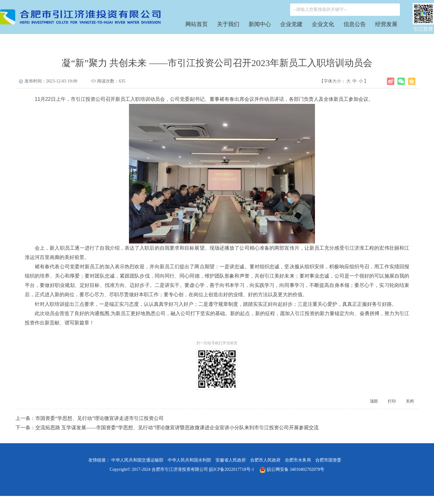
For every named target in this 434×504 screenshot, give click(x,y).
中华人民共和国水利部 (189, 460)
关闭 (410, 401)
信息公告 (355, 24)
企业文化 (323, 24)
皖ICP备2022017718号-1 (231, 469)
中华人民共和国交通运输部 (137, 460)
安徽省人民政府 (231, 460)
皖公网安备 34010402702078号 (292, 469)
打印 (392, 401)
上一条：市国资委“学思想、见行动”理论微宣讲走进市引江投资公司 (90, 418)
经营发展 (386, 24)
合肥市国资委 (328, 460)
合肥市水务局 (298, 460)
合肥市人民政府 (265, 460)
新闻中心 (260, 24)
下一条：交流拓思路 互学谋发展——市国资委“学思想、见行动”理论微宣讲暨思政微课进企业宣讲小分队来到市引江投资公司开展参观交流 (167, 428)
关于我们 (228, 24)
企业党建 (291, 24)
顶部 (374, 401)
